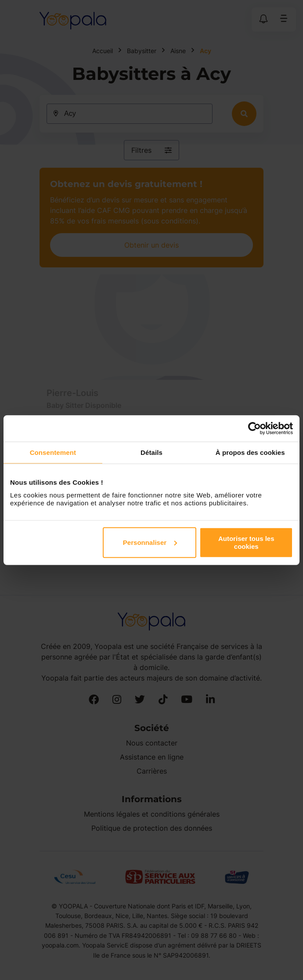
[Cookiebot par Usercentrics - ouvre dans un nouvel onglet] (254, 429)
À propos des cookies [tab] (250, 452)
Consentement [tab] (53, 452)
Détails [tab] (151, 452)
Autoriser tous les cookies (246, 542)
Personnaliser (150, 542)
